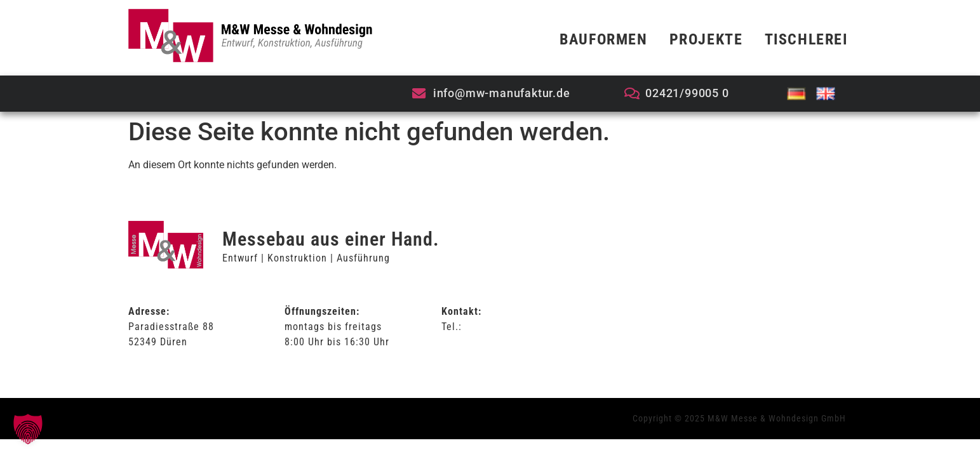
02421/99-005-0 (502, 327)
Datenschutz (665, 304)
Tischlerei (806, 39)
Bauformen (603, 39)
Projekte (706, 39)
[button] (28, 429)
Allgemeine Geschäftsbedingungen (718, 277)
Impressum (662, 332)
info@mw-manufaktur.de (498, 342)
